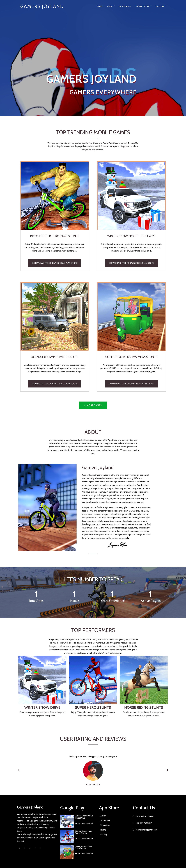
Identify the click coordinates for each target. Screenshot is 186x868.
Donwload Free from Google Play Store (55, 263)
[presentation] (19, 770)
